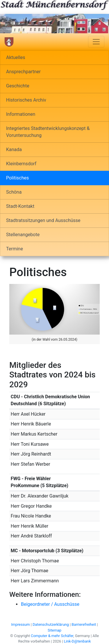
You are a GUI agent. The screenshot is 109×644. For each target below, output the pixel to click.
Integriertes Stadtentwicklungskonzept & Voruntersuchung (48, 132)
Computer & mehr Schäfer (52, 636)
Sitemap (54, 630)
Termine (15, 249)
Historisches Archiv (26, 100)
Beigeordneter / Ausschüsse (50, 604)
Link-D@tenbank (77, 641)
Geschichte (18, 86)
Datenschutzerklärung (51, 624)
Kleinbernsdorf (21, 164)
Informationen (21, 114)
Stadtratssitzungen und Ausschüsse (43, 220)
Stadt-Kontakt (20, 206)
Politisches (17, 178)
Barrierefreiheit (84, 624)
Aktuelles (16, 57)
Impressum (20, 624)
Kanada (14, 149)
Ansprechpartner (23, 72)
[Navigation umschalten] (96, 42)
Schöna (14, 192)
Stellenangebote (23, 235)
